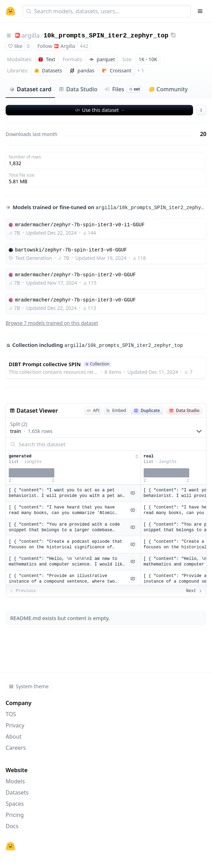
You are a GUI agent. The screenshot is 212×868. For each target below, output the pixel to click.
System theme (29, 686)
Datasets (17, 792)
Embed (116, 410)
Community (168, 89)
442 (84, 46)
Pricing (15, 815)
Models (15, 781)
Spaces (15, 804)
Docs (12, 826)
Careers (16, 748)
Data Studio (78, 89)
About (13, 737)
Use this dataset (100, 110)
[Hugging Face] (11, 846)
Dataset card (30, 89)
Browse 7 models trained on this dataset (52, 323)
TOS (11, 714)
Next (194, 591)
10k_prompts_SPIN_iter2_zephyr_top (106, 36)
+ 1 (141, 70)
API (93, 410)
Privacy (15, 725)
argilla (30, 35)
